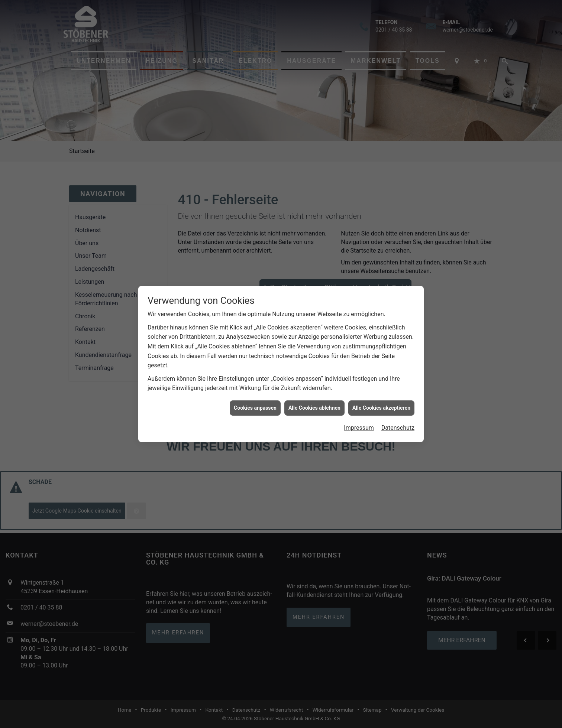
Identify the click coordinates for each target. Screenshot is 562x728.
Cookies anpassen (255, 402)
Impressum (359, 422)
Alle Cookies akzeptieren (381, 402)
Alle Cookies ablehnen (314, 402)
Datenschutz (398, 422)
